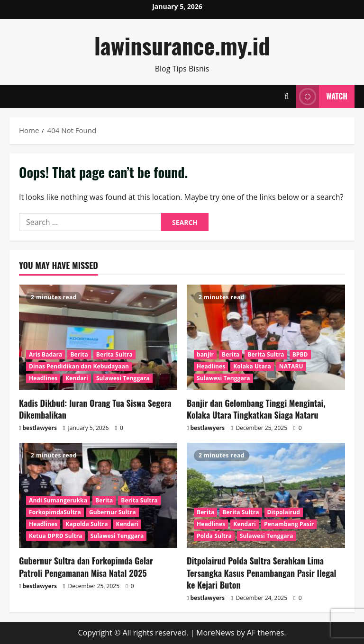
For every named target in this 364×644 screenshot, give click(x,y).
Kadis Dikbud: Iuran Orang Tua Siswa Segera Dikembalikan (95, 409)
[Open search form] (287, 96)
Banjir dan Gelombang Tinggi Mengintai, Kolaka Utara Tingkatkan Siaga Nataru (256, 409)
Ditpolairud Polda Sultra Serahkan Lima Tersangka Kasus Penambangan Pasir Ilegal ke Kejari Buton (261, 572)
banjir (205, 354)
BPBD (300, 354)
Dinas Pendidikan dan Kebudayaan (79, 366)
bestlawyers (40, 428)
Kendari (77, 378)
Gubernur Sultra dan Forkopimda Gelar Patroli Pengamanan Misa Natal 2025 (86, 567)
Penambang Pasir (289, 524)
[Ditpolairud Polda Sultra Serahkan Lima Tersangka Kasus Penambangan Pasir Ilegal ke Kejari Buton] (266, 496)
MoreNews (215, 633)
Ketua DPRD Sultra (56, 536)
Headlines (43, 378)
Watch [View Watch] (322, 96)
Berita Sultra (114, 354)
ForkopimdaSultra (55, 512)
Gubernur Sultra (113, 512)
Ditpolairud (284, 512)
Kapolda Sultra (86, 524)
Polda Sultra (214, 536)
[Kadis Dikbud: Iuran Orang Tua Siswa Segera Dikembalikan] (98, 337)
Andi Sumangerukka (58, 500)
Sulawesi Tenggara (123, 378)
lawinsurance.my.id (182, 45)
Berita (79, 354)
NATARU (291, 366)
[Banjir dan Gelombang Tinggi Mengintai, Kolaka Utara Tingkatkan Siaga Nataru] (266, 337)
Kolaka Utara (252, 366)
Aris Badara (45, 354)
